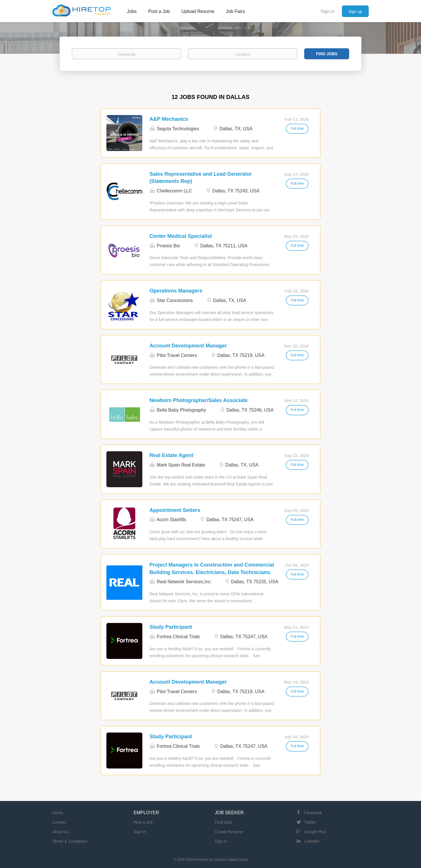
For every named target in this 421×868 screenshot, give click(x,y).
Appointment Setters (175, 510)
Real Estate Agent (171, 455)
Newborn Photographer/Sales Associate (199, 400)
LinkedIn (312, 841)
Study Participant (171, 627)
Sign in (328, 11)
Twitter (310, 822)
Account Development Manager (188, 346)
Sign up (355, 12)
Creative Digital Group (231, 860)
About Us (61, 832)
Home (58, 813)
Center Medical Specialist (181, 236)
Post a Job (143, 822)
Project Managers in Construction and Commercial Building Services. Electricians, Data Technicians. (212, 569)
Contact (59, 822)
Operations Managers (176, 291)
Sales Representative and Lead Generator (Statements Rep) (201, 178)
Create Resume (229, 832)
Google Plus (315, 832)
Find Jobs (327, 54)
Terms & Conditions (70, 841)
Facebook (313, 813)
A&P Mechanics (169, 119)
